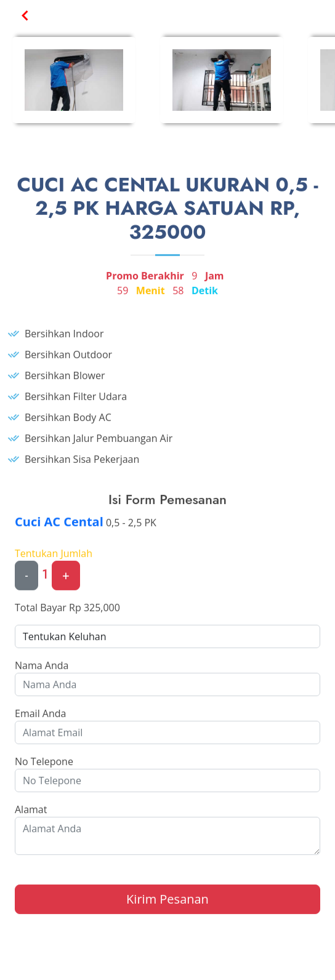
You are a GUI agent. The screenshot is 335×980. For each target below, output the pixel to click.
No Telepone (44, 766)
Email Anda (40, 718)
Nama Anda (42, 670)
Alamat (31, 814)
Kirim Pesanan (167, 903)
